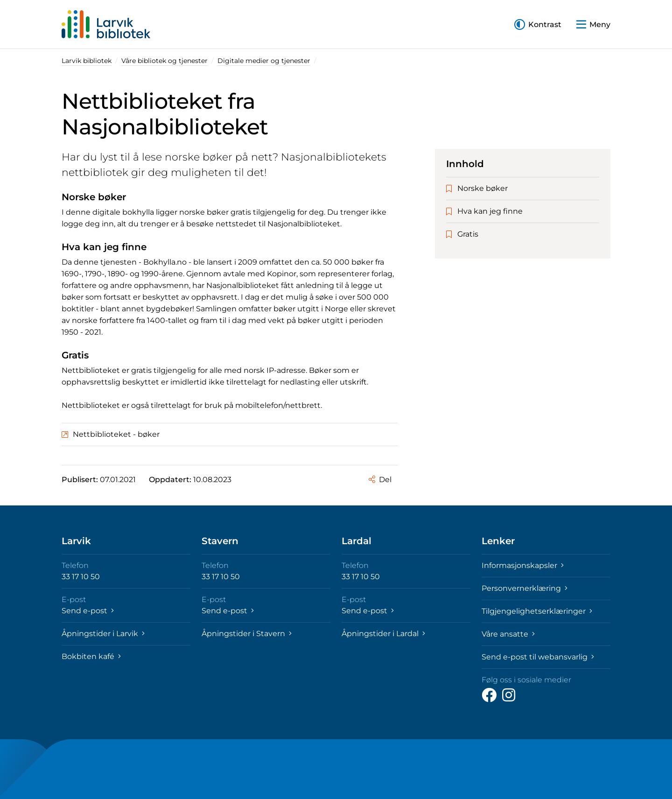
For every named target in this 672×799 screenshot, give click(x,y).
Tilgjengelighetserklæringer (537, 611)
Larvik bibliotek (87, 61)
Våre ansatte (508, 634)
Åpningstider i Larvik (103, 634)
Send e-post (88, 611)
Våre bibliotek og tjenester (164, 61)
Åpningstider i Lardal (383, 634)
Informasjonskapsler (523, 565)
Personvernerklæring (525, 588)
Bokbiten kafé (91, 656)
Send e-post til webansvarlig (538, 657)
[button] (538, 25)
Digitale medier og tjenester (264, 61)
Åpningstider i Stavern (247, 634)
